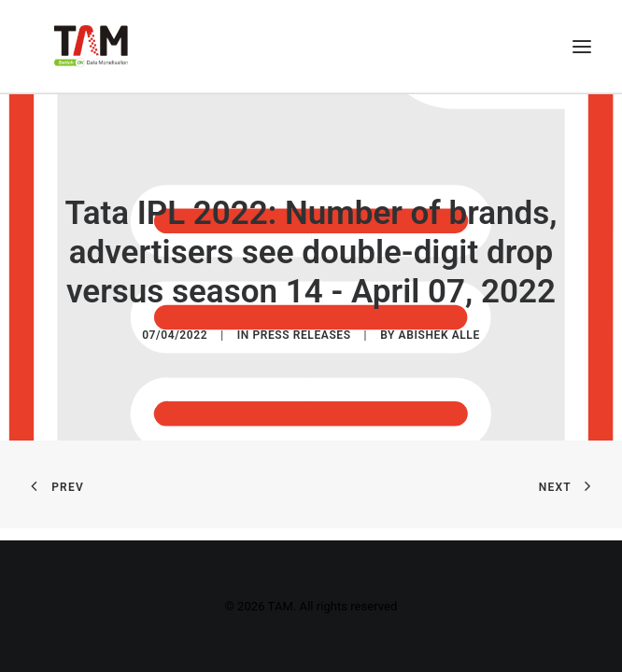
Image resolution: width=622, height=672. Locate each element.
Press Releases (301, 336)
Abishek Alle (439, 336)
